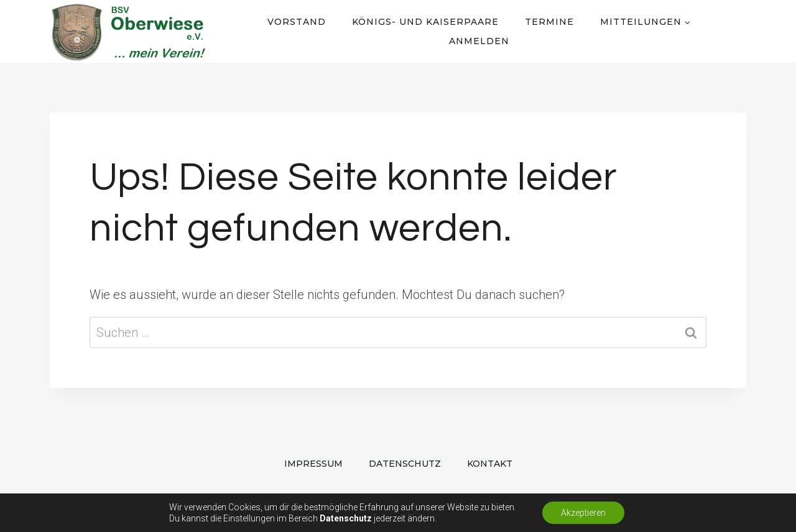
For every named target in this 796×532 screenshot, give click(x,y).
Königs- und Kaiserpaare (425, 22)
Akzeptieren (583, 513)
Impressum (313, 464)
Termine (549, 22)
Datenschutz (405, 464)
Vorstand (297, 22)
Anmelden (479, 41)
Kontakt (490, 464)
